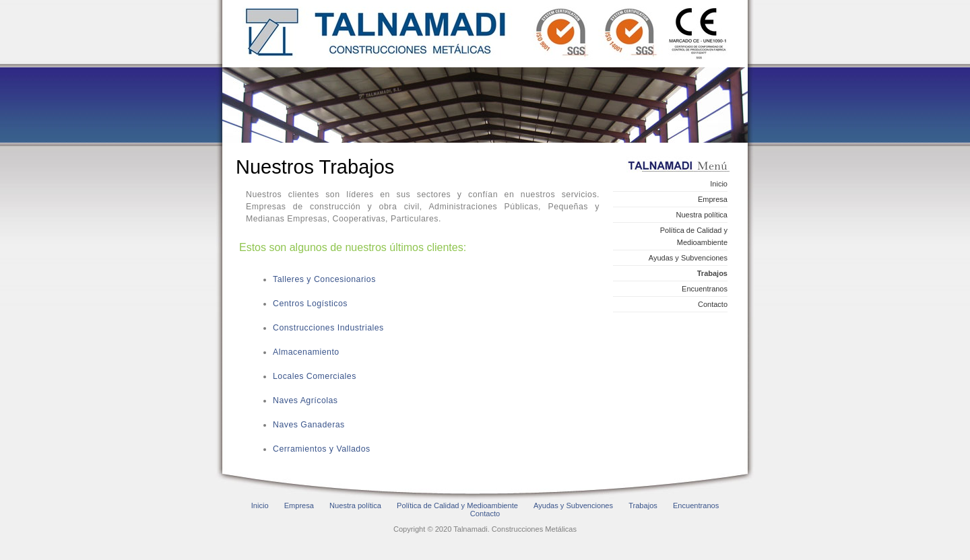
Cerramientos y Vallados (322, 449)
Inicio (719, 184)
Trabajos (712, 273)
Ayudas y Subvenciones (688, 258)
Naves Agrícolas (305, 400)
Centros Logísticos (310, 304)
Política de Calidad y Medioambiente (694, 236)
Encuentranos (705, 289)
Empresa (713, 199)
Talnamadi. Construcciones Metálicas (487, 34)
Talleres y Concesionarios (324, 279)
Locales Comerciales (315, 376)
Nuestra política (702, 215)
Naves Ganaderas (309, 425)
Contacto (713, 304)
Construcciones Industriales (328, 328)
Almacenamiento (306, 352)
